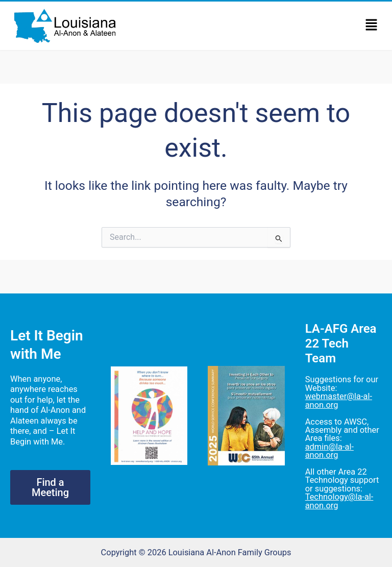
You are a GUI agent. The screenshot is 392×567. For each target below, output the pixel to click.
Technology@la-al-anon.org (339, 501)
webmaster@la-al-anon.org (339, 400)
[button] (372, 26)
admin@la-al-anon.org (329, 451)
